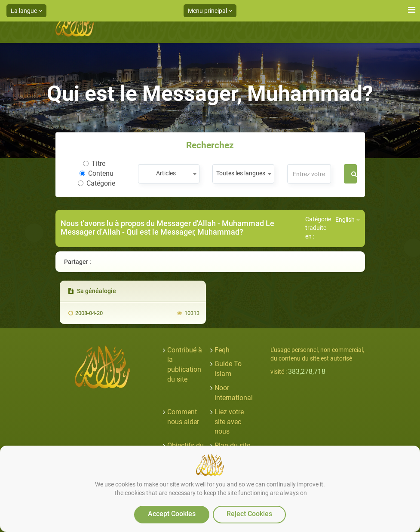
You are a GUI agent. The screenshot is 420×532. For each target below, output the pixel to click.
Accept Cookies (172, 514)
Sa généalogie (92, 291)
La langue (26, 11)
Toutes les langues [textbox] (241, 173)
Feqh (222, 350)
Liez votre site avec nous (229, 422)
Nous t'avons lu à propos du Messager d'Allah (139, 223)
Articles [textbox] (166, 173)
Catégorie (97, 183)
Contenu (97, 173)
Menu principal (210, 11)
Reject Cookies (249, 514)
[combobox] (169, 174)
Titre (94, 164)
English (348, 220)
